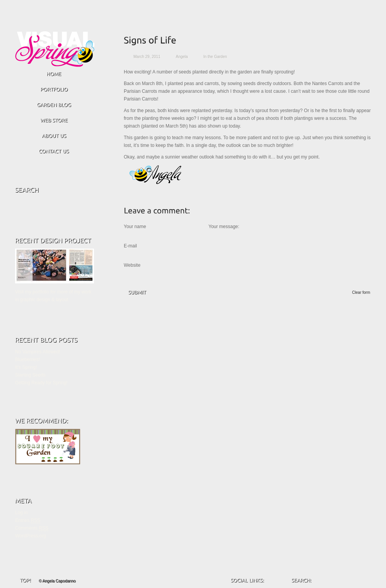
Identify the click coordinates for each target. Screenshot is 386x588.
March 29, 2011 (147, 57)
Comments (32, 528)
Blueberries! (27, 360)
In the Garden (215, 57)
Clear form (361, 292)
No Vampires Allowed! (38, 352)
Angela (182, 57)
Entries (28, 521)
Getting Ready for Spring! (41, 383)
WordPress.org (31, 536)
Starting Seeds (30, 375)
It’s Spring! (26, 367)
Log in (21, 513)
